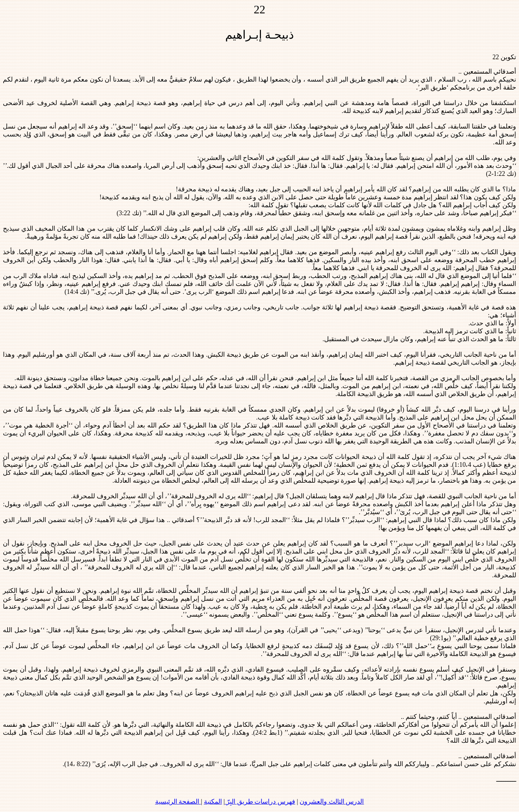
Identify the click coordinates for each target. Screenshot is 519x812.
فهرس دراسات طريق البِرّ (260, 802)
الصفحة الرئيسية (178, 802)
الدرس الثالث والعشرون (332, 802)
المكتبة (213, 802)
